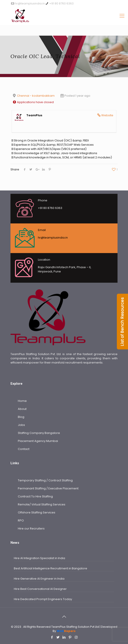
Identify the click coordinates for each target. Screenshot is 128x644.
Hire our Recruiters (31, 528)
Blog (21, 417)
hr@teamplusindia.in (30, 3)
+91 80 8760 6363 (61, 3)
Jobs (21, 425)
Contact (24, 449)
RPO (21, 520)
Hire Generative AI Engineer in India (39, 579)
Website (107, 115)
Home (22, 401)
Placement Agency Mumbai (38, 441)
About (22, 409)
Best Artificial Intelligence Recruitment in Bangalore (51, 568)
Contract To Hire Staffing (35, 496)
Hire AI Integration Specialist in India (39, 558)
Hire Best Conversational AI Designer (40, 589)
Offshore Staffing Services (37, 512)
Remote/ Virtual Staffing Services (42, 504)
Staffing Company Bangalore (39, 433)
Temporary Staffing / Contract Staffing (45, 480)
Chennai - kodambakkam (36, 96)
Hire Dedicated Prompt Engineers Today (43, 599)
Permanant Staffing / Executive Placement (48, 488)
